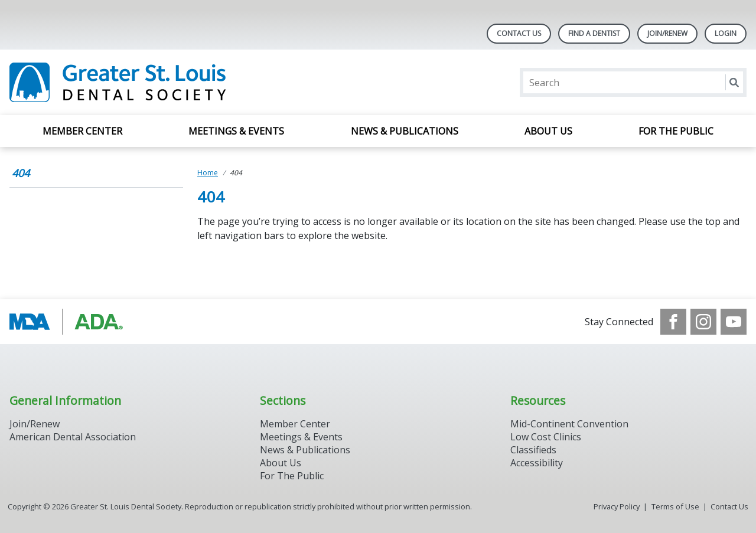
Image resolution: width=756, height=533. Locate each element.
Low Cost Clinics (546, 437)
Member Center (82, 131)
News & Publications (405, 131)
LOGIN (726, 33)
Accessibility (537, 463)
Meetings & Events (236, 131)
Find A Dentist (594, 33)
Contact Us (519, 33)
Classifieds (533, 450)
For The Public (292, 476)
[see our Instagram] (703, 322)
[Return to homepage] (162, 82)
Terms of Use (675, 506)
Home (208, 173)
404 (21, 173)
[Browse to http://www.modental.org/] (69, 322)
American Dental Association (73, 437)
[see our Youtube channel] (734, 322)
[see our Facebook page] (673, 322)
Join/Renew (667, 33)
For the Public (676, 131)
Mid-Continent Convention (569, 424)
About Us (548, 131)
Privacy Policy (617, 506)
